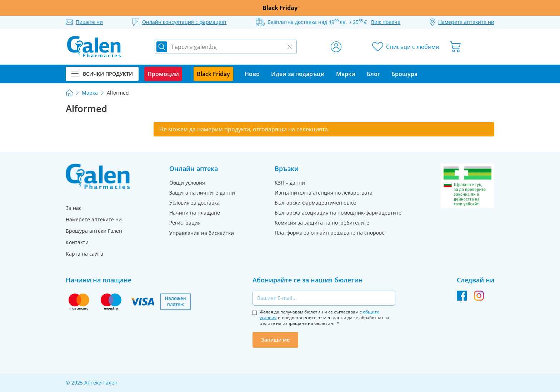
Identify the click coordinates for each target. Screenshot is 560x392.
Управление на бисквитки (202, 233)
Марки (346, 74)
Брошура (404, 74)
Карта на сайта (84, 254)
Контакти (77, 242)
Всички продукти (102, 74)
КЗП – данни (290, 183)
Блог (373, 74)
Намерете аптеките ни (94, 219)
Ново (252, 74)
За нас (74, 208)
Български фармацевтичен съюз (316, 203)
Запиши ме (275, 340)
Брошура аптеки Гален (94, 231)
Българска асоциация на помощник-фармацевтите (338, 213)
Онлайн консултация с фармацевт (184, 22)
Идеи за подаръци (298, 74)
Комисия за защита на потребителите (322, 223)
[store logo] (94, 47)
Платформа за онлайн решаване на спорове (330, 233)
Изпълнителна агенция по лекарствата (324, 193)
